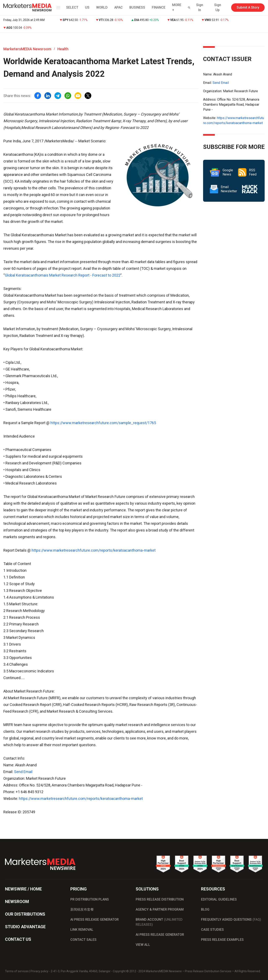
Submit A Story (248, 7)
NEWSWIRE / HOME (23, 889)
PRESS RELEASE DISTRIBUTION (160, 899)
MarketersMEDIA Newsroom (27, 49)
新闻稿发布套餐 (82, 909)
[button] (58, 8)
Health (63, 49)
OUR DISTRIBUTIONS (25, 914)
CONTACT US (18, 939)
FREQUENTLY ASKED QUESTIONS (231, 920)
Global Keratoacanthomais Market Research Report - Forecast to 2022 (63, 275)
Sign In (200, 7)
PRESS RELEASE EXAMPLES (222, 940)
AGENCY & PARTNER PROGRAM (160, 909)
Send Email (23, 772)
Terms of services (17, 971)
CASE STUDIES (212, 930)
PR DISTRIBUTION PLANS (90, 899)
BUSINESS (137, 7)
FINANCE (159, 7)
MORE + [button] (177, 7)
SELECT (72, 7)
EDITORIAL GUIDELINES (219, 899)
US (87, 7)
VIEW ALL (143, 945)
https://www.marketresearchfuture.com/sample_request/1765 (103, 423)
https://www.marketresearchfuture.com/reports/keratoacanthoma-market (94, 550)
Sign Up (218, 7)
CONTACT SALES (83, 940)
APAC (119, 7)
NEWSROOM (17, 902)
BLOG (205, 909)
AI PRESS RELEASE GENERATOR (95, 920)
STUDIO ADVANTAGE (25, 927)
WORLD (102, 7)
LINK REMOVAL (82, 930)
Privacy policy (39, 971)
